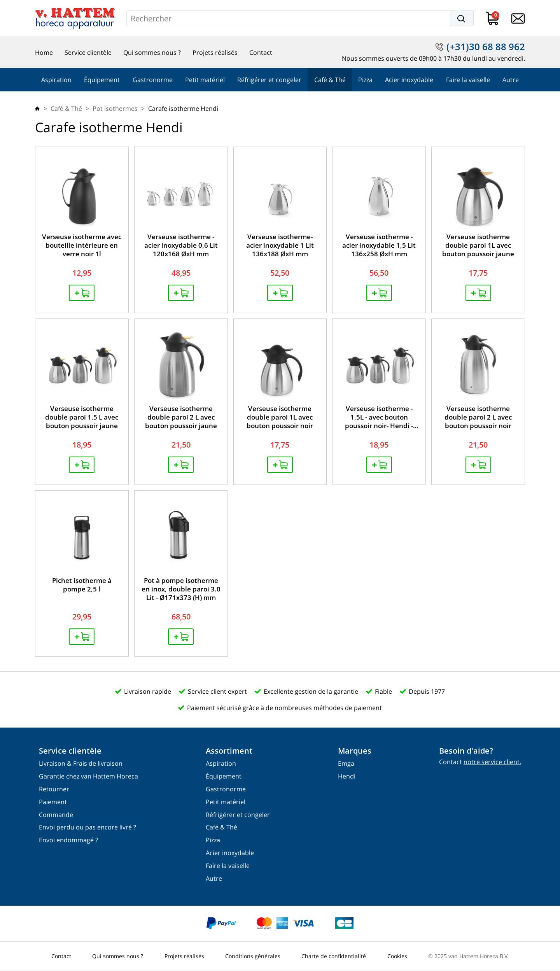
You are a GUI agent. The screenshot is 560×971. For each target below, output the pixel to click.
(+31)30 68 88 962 (486, 47)
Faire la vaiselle (468, 80)
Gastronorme (153, 80)
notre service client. (492, 762)
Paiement (53, 802)
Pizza (365, 80)
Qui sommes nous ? (152, 52)
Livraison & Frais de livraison (81, 764)
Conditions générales (253, 956)
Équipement (102, 80)
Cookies (397, 956)
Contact (261, 52)
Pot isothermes (115, 108)
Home (44, 52)
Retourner (54, 789)
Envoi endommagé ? (68, 840)
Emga (346, 764)
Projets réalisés (215, 52)
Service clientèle (88, 52)
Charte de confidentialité (334, 956)
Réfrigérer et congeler (269, 80)
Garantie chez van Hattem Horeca (88, 776)
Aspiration (56, 80)
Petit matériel (205, 80)
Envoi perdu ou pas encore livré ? (87, 827)
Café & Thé (330, 80)
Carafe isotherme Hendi (183, 108)
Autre (511, 80)
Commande (56, 815)
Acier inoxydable (409, 80)
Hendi (347, 776)
